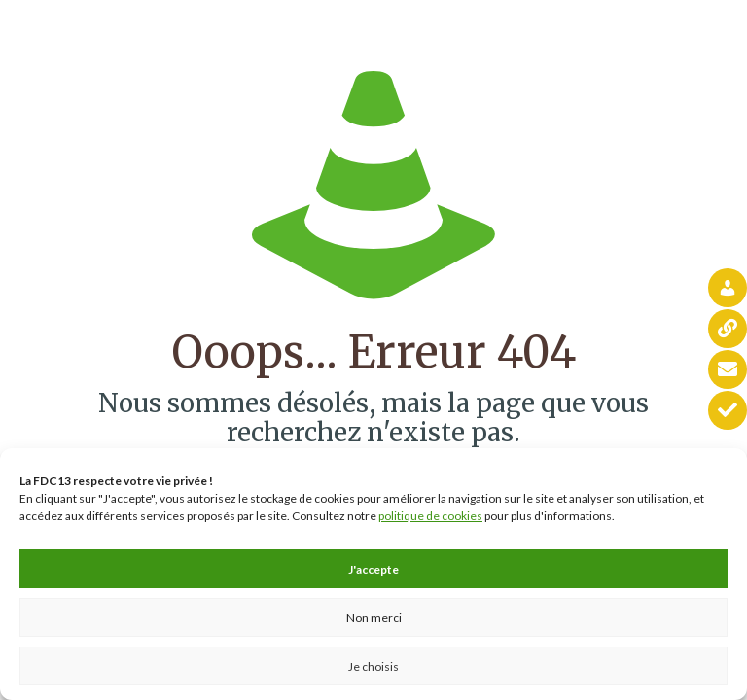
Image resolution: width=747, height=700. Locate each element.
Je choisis (373, 666)
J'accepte (373, 569)
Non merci (374, 618)
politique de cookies (430, 516)
